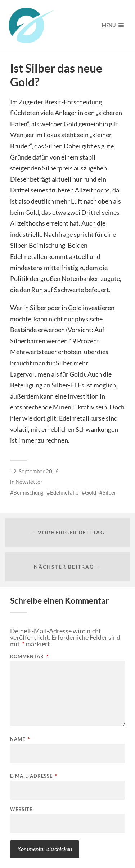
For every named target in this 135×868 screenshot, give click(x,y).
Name (20, 739)
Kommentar (29, 657)
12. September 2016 (34, 471)
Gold (91, 492)
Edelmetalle (64, 492)
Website (21, 809)
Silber (109, 492)
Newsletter (29, 482)
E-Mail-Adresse (34, 776)
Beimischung (28, 492)
